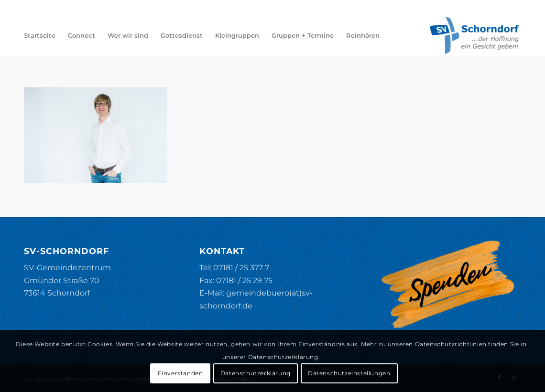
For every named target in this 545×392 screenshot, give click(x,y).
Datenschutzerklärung (256, 373)
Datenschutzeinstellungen (349, 373)
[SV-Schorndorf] (474, 35)
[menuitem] (40, 35)
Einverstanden (180, 373)
